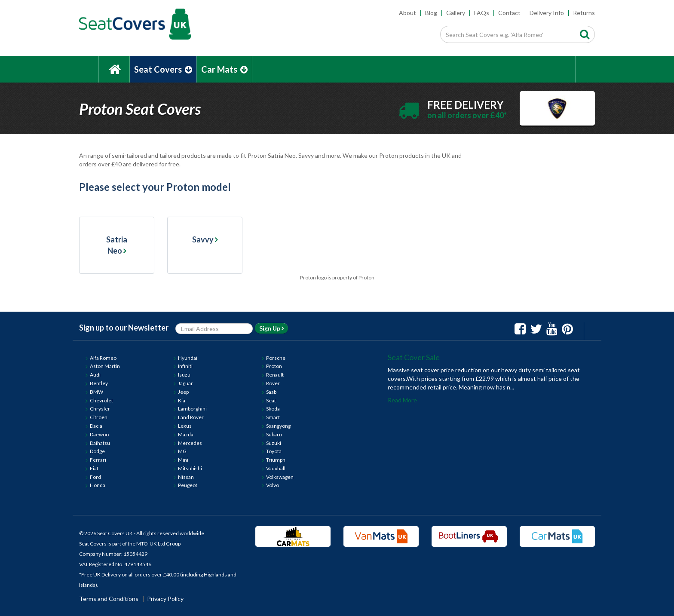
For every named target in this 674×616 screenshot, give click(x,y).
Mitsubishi (190, 468)
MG (182, 451)
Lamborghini (192, 409)
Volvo (273, 485)
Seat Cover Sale (414, 357)
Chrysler (100, 409)
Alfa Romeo (103, 358)
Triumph (276, 460)
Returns (584, 13)
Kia (182, 400)
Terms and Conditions (109, 599)
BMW (97, 392)
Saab (271, 392)
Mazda (186, 434)
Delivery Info (547, 13)
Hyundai (188, 358)
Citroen (99, 417)
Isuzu (184, 375)
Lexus (185, 426)
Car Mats (224, 69)
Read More (402, 400)
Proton (274, 366)
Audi (95, 375)
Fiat (94, 468)
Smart (273, 417)
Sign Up (271, 328)
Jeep (183, 392)
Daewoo (99, 434)
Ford (95, 477)
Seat (271, 400)
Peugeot (188, 485)
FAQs (482, 13)
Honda (98, 485)
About (407, 13)
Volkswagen (280, 477)
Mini (183, 460)
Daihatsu (100, 443)
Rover (273, 383)
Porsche (276, 358)
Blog (431, 13)
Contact (509, 13)
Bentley (99, 383)
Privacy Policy (165, 599)
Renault (275, 375)
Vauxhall (276, 468)
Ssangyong (278, 426)
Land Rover (191, 417)
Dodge (97, 451)
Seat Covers (163, 69)
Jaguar (185, 383)
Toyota (274, 451)
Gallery (456, 13)
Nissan (186, 477)
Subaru (274, 434)
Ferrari (98, 460)
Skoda (273, 409)
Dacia (96, 426)
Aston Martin (105, 366)
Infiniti (185, 366)
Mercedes (190, 443)
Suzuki (274, 443)
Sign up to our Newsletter (124, 328)
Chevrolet (101, 400)
